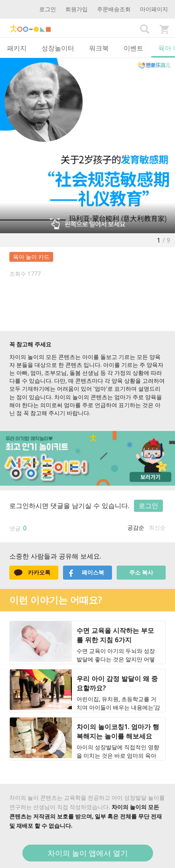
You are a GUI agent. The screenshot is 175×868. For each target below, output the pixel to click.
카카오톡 (32, 573)
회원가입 (77, 9)
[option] (87, 146)
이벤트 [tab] (133, 48)
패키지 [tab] (17, 48)
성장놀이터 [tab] (58, 48)
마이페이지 (154, 9)
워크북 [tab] (99, 48)
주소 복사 (141, 572)
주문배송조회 (114, 9)
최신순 (157, 527)
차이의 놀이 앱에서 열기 (88, 853)
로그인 (48, 9)
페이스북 (86, 573)
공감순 (136, 527)
